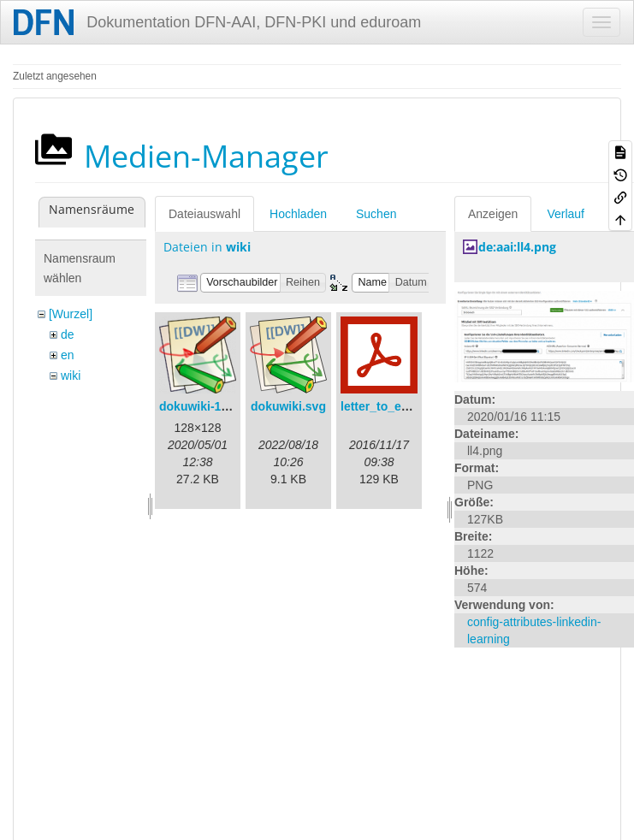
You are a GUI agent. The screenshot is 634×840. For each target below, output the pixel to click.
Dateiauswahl (204, 214)
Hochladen (298, 214)
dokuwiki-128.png (209, 406)
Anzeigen (493, 214)
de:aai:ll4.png (517, 247)
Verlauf (566, 214)
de (68, 334)
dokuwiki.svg (288, 406)
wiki (71, 376)
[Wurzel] (71, 314)
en (68, 355)
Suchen (376, 214)
